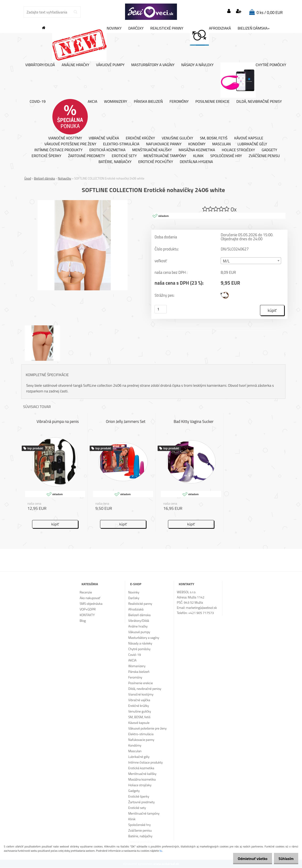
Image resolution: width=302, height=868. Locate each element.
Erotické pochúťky (156, 162)
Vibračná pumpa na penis (58, 422)
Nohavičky (64, 178)
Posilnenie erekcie (212, 102)
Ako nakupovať (90, 598)
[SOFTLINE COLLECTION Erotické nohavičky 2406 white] (83, 202)
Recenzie (86, 592)
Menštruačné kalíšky (152, 150)
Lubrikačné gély (252, 144)
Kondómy (197, 144)
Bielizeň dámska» (254, 28)
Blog (83, 621)
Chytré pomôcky (253, 80)
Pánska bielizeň (148, 102)
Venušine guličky (177, 138)
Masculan (221, 144)
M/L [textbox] (226, 261)
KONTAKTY (87, 615)
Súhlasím (285, 859)
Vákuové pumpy (110, 65)
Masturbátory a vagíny (153, 65)
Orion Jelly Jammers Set (126, 422)
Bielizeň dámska (44, 178)
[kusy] (161, 309)
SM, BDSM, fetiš (214, 138)
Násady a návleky (197, 65)
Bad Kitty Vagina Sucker (194, 422)
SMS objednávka (91, 604)
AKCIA (75, 117)
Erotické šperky (46, 156)
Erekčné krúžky (140, 138)
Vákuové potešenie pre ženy (70, 144)
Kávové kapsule (249, 138)
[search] (75, 12)
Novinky (87, 43)
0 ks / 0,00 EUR (270, 13)
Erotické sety (124, 156)
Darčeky (136, 28)
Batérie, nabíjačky (115, 162)
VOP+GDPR (88, 609)
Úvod (28, 178)
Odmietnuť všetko (249, 859)
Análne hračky (75, 65)
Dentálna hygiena (196, 162)
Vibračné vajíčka (104, 138)
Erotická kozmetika (107, 150)
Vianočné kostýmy (65, 138)
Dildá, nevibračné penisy (259, 102)
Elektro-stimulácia (121, 144)
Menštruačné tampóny (165, 156)
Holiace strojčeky (238, 150)
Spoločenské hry (226, 156)
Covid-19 (38, 102)
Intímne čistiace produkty (58, 150)
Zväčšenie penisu (264, 156)
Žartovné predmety (86, 156)
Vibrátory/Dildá (40, 65)
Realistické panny (167, 28)
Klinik (198, 156)
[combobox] (251, 261)
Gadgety (269, 150)
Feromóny (179, 102)
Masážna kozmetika (197, 150)
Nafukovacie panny (164, 144)
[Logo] (151, 12)
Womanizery (116, 102)
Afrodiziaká (210, 36)
